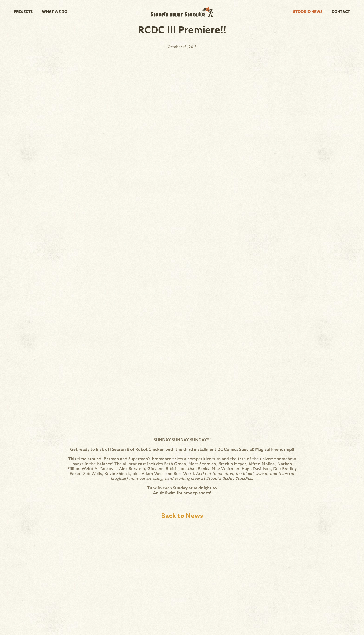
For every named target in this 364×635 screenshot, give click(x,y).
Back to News (182, 515)
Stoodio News (308, 11)
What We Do (55, 11)
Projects (23, 11)
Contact (341, 11)
